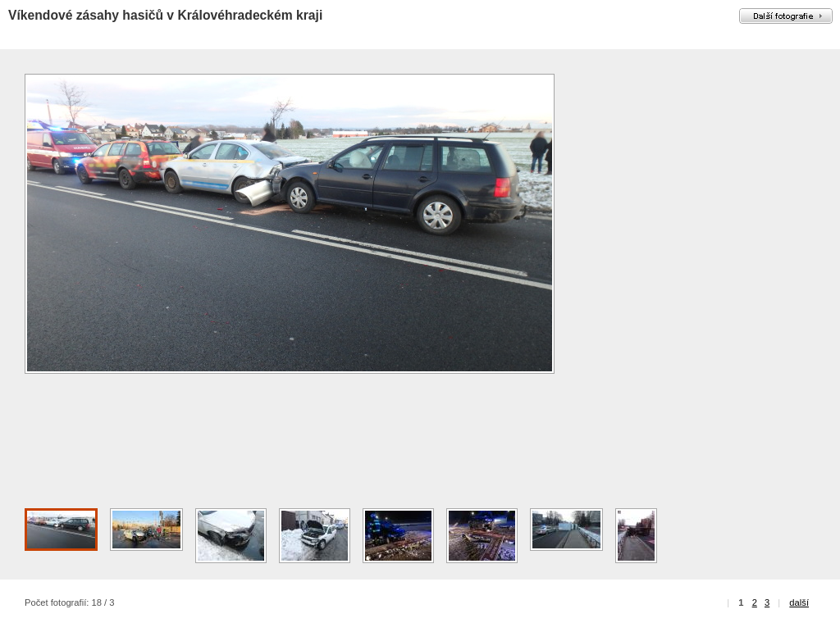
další (799, 602)
